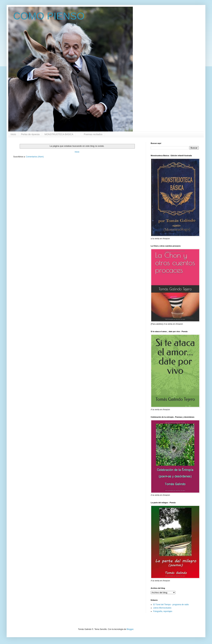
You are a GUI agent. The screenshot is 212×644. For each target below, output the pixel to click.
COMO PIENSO (49, 16)
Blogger (130, 629)
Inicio (13, 134)
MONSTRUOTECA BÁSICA (59, 134)
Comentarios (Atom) (35, 157)
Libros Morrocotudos (162, 608)
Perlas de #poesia (30, 134)
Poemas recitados (93, 134)
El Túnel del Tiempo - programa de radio (171, 605)
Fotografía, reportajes (163, 611)
